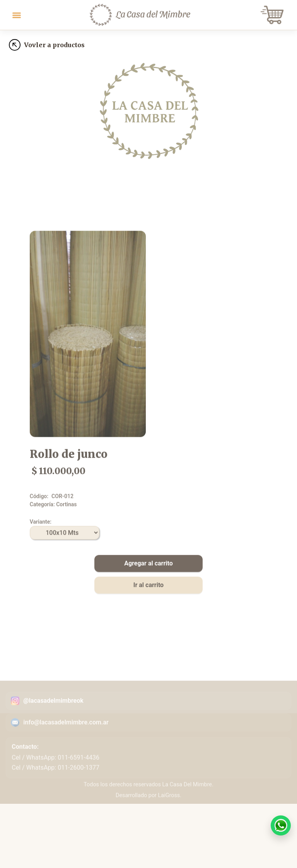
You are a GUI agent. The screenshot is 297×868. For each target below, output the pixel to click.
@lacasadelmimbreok (53, 715)
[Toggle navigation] (17, 15)
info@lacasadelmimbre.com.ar (66, 736)
